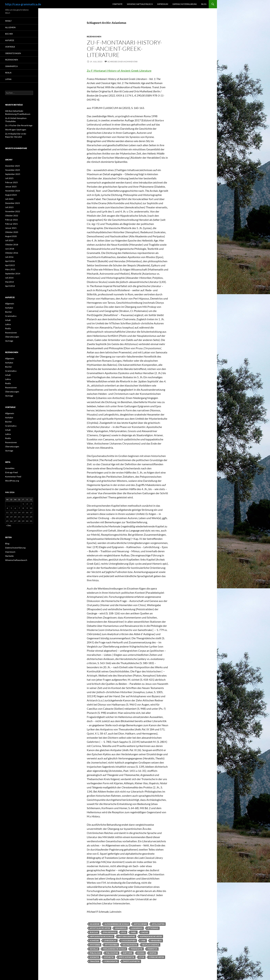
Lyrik (143, 941)
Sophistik (109, 957)
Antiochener (140, 924)
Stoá (142, 957)
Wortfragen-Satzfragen (16, 130)
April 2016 (10, 261)
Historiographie (126, 936)
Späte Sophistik (126, 957)
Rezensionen (94, 37)
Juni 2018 (10, 249)
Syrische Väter (157, 957)
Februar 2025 (11, 182)
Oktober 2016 (12, 253)
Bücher (9, 34)
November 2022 (13, 211)
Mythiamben (111, 945)
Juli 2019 (9, 240)
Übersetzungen (13, 53)
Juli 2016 (9, 257)
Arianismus (121, 928)
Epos (124, 932)
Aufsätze (10, 40)
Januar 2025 (11, 187)
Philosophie (112, 953)
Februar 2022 (11, 220)
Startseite (117, 4)
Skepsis (153, 953)
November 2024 (13, 191)
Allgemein (10, 27)
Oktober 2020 (12, 232)
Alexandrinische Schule (117, 924)
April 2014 (10, 286)
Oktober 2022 (12, 216)
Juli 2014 (9, 278)
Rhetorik (128, 953)
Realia (8, 73)
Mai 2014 (9, 282)
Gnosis (145, 932)
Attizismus (153, 928)
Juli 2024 (9, 199)
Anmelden (10, 468)
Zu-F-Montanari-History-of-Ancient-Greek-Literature (124, 49)
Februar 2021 (11, 224)
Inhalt (8, 21)
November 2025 (13, 170)
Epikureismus (110, 932)
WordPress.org (12, 481)
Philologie (95, 953)
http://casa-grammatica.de (23, 4)
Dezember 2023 (12, 203)
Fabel (134, 932)
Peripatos (152, 949)
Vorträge (10, 47)
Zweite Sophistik (131, 961)
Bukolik (94, 932)
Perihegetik (137, 949)
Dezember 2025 (12, 166)
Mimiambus (156, 941)
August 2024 (11, 195)
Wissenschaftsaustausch (140, 4)
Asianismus (137, 928)
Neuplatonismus (151, 945)
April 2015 (10, 265)
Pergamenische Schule (114, 949)
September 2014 (13, 274)
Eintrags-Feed (11, 472)
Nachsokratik (130, 945)
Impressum (163, 4)
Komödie (94, 941)
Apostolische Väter (100, 928)
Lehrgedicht (110, 941)
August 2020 (11, 236)
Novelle (94, 949)
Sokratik (94, 957)
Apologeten (158, 924)
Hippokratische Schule (101, 936)
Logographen (128, 941)
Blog (204, 4)
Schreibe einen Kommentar (123, 62)
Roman (141, 953)
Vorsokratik (111, 961)
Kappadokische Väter (151, 936)
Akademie (95, 924)
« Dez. (9, 525)
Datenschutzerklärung (185, 4)
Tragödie (95, 961)
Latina (8, 79)
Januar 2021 (11, 228)
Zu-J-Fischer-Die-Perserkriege (19, 125)
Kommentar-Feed (13, 477)
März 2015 (10, 269)
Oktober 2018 (12, 245)
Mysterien (95, 945)
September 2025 (13, 174)
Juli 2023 (9, 207)
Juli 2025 (9, 178)
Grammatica (11, 66)
